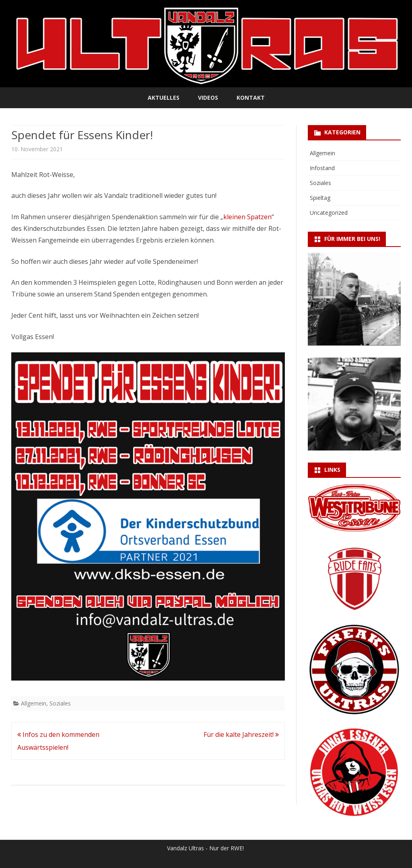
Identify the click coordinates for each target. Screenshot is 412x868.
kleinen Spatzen (247, 217)
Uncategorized (329, 213)
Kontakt (251, 98)
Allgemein (34, 703)
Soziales (60, 703)
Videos (208, 98)
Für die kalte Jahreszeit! (241, 734)
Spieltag (320, 198)
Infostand (322, 168)
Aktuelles (164, 98)
